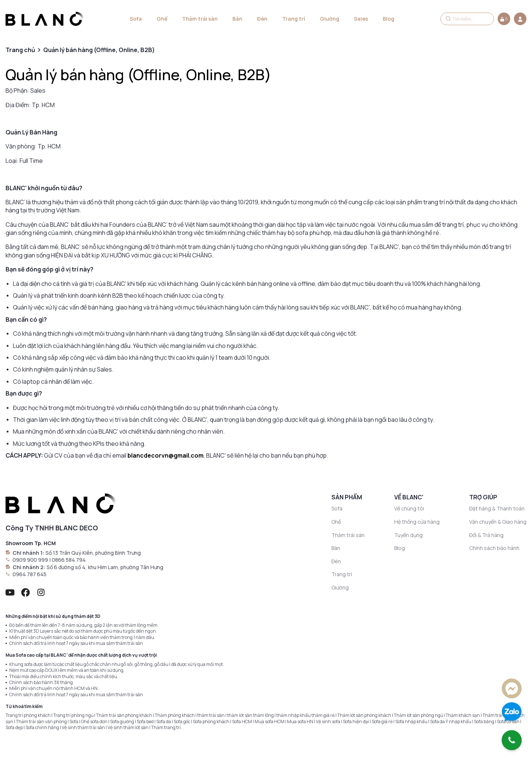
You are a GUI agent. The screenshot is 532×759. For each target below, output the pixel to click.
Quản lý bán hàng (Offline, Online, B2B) (138, 74)
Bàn (237, 19)
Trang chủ (20, 50)
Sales (361, 19)
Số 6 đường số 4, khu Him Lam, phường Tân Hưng (105, 567)
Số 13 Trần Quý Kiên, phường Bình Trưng (93, 553)
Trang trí (294, 19)
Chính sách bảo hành (494, 548)
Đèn (262, 19)
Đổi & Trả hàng (486, 535)
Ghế (162, 19)
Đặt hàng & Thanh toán (497, 508)
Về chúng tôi (409, 508)
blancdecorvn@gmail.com (166, 455)
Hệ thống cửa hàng (417, 522)
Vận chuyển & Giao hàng (498, 522)
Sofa (136, 19)
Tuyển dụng (408, 535)
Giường (330, 19)
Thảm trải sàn (200, 19)
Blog (388, 19)
